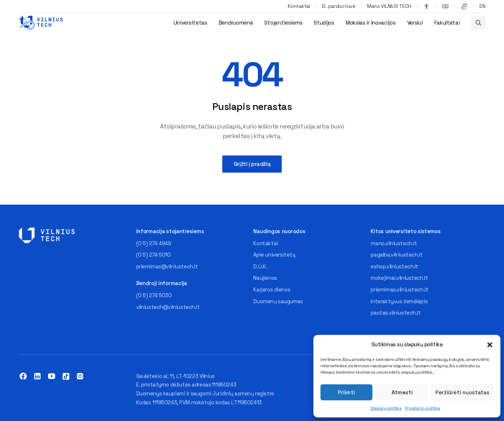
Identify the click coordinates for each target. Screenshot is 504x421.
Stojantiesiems (283, 23)
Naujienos (265, 278)
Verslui (415, 23)
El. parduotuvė (339, 6)
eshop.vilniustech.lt (394, 266)
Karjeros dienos (272, 290)
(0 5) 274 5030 (154, 295)
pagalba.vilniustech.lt (397, 255)
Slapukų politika (386, 408)
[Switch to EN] (482, 6)
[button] (490, 345)
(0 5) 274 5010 (153, 255)
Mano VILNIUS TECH (389, 6)
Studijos (324, 23)
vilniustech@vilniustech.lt (168, 307)
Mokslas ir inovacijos (371, 23)
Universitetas (190, 23)
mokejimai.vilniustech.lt (399, 278)
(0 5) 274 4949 (154, 243)
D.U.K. (260, 266)
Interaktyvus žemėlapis (399, 301)
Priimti (346, 392)
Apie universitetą (274, 255)
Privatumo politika (422, 408)
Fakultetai (447, 23)
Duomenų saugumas (278, 301)
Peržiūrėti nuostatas (462, 392)
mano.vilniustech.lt (394, 243)
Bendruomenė (236, 23)
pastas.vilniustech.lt (396, 313)
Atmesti (402, 392)
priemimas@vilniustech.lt (167, 266)
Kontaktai (299, 6)
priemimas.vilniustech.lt (399, 290)
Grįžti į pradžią (252, 164)
